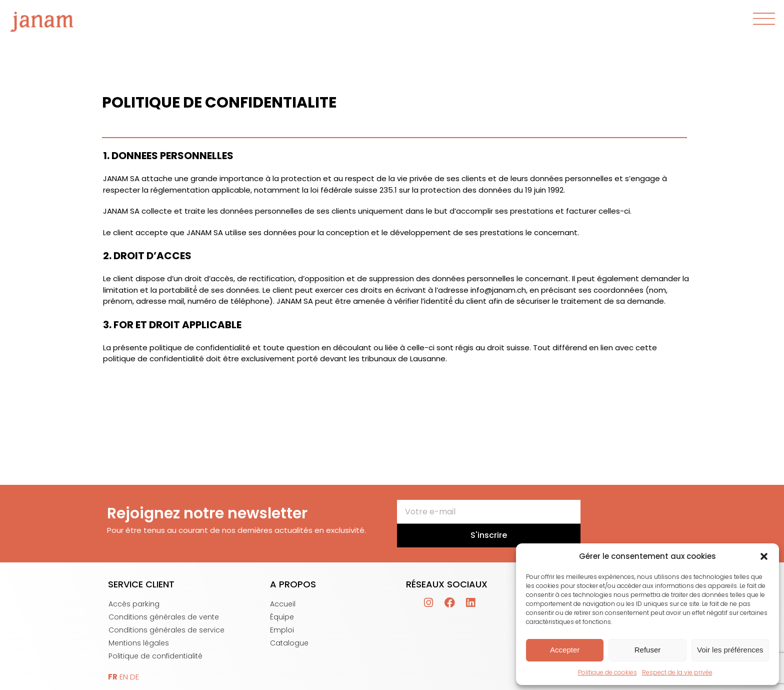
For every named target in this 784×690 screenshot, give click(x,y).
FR (113, 677)
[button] (764, 556)
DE (134, 677)
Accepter (565, 650)
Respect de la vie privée (677, 672)
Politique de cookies (607, 672)
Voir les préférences (730, 650)
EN (124, 677)
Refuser (648, 650)
